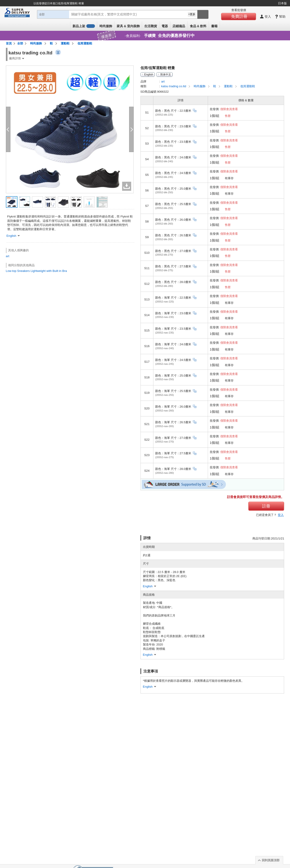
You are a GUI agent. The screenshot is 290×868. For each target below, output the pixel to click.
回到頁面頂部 (271, 860)
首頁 (9, 43)
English (149, 75)
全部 (20, 43)
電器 (165, 26)
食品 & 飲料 (198, 26)
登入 (281, 515)
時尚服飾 (106, 26)
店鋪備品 (179, 26)
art (8, 256)
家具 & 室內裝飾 (128, 26)
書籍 (214, 26)
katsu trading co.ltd (174, 86)
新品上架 (84, 26)
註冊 (266, 506)
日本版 (282, 3)
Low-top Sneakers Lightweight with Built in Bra (36, 271)
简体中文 (166, 75)
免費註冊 (239, 17)
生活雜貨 (151, 26)
